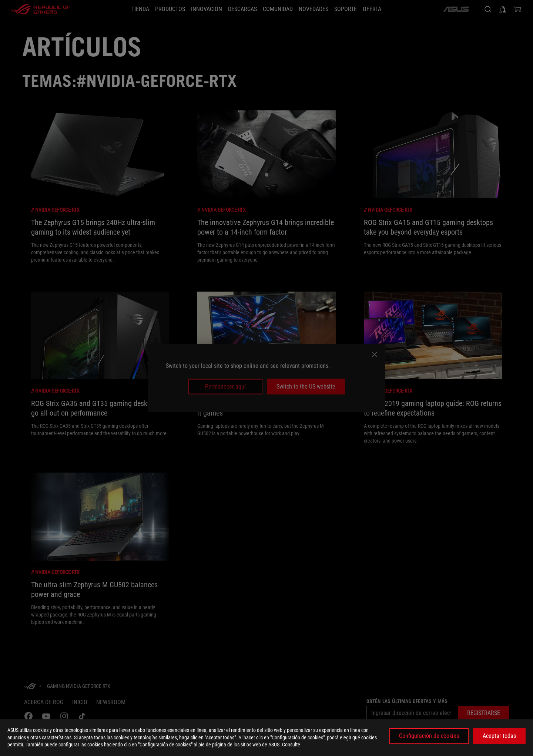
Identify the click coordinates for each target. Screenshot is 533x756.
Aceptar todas (499, 736)
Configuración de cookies (429, 736)
